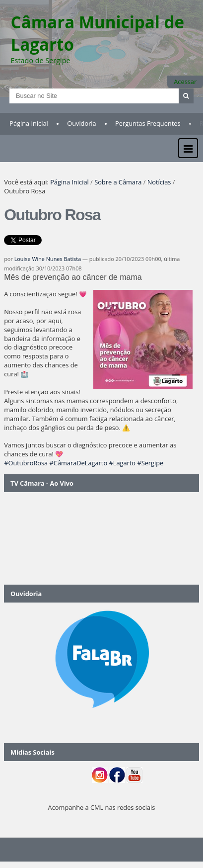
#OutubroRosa (26, 463)
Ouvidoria (82, 123)
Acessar (185, 82)
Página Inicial (29, 123)
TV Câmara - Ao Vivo (42, 483)
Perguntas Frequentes (148, 123)
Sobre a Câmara (118, 182)
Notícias (159, 182)
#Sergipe (150, 463)
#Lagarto (122, 463)
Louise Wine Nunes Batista (48, 259)
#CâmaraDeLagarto (79, 463)
